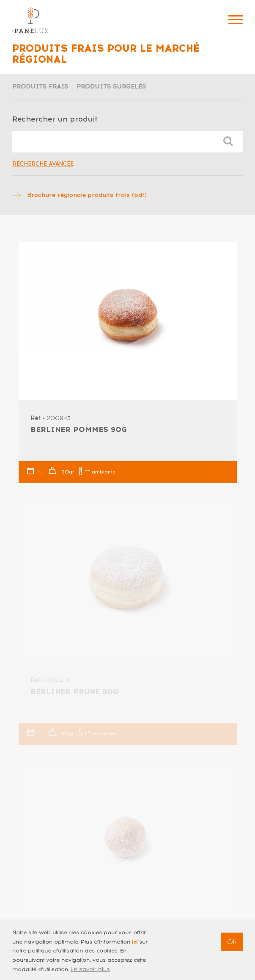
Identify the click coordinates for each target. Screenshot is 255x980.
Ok (232, 946)
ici (135, 946)
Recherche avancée (43, 164)
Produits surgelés (111, 86)
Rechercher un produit (55, 119)
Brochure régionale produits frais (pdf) (87, 195)
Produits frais (40, 86)
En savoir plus (90, 973)
